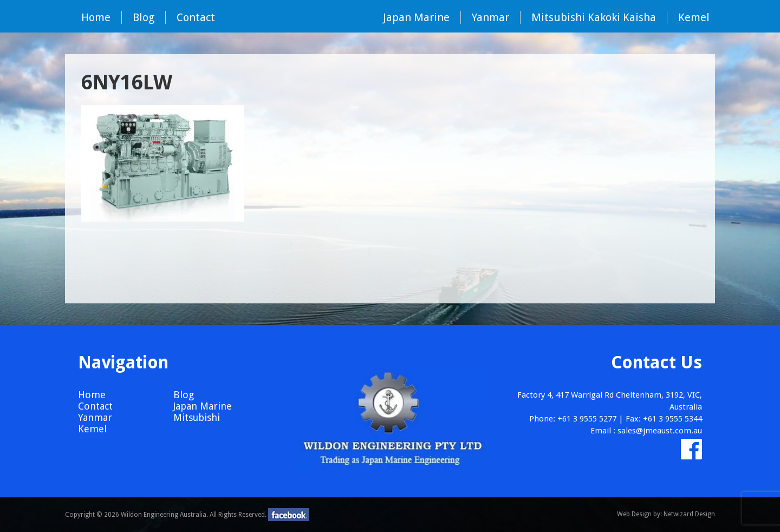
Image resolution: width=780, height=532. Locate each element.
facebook (289, 515)
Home (96, 17)
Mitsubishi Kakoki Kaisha (594, 17)
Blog (144, 17)
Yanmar (490, 17)
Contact (196, 17)
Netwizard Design (689, 514)
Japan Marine (416, 17)
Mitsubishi (197, 417)
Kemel (694, 17)
